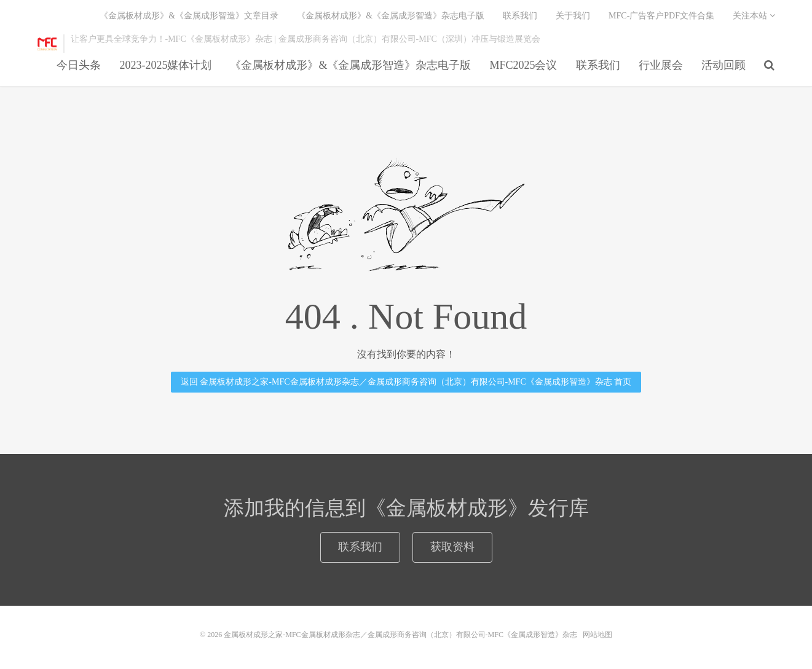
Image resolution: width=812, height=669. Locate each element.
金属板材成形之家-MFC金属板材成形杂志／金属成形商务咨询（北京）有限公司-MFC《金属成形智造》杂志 (47, 44)
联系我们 (598, 65)
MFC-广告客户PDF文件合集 (661, 16)
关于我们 (573, 16)
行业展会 (661, 65)
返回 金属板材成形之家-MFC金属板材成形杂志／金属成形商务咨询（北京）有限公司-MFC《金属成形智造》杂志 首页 (406, 382)
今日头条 (79, 65)
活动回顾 (723, 65)
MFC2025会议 (523, 65)
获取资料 (452, 547)
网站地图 (597, 635)
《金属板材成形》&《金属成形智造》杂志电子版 (350, 65)
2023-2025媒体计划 (165, 65)
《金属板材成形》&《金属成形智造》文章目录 (189, 16)
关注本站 (754, 16)
